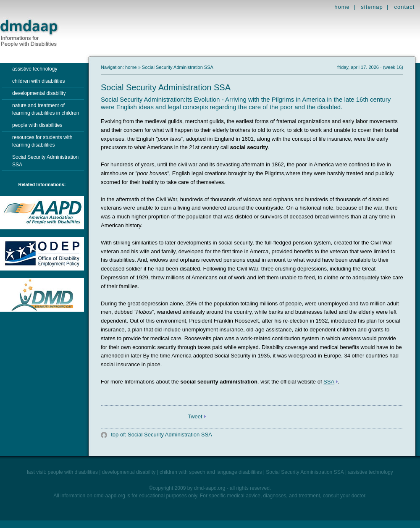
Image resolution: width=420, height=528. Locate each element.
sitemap (372, 7)
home (342, 7)
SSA (329, 382)
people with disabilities (37, 125)
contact (404, 7)
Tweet (195, 416)
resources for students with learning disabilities (42, 141)
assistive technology (35, 69)
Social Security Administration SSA (45, 161)
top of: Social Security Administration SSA (161, 435)
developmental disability (39, 93)
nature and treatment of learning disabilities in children (46, 109)
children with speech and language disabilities (211, 472)
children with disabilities (38, 81)
